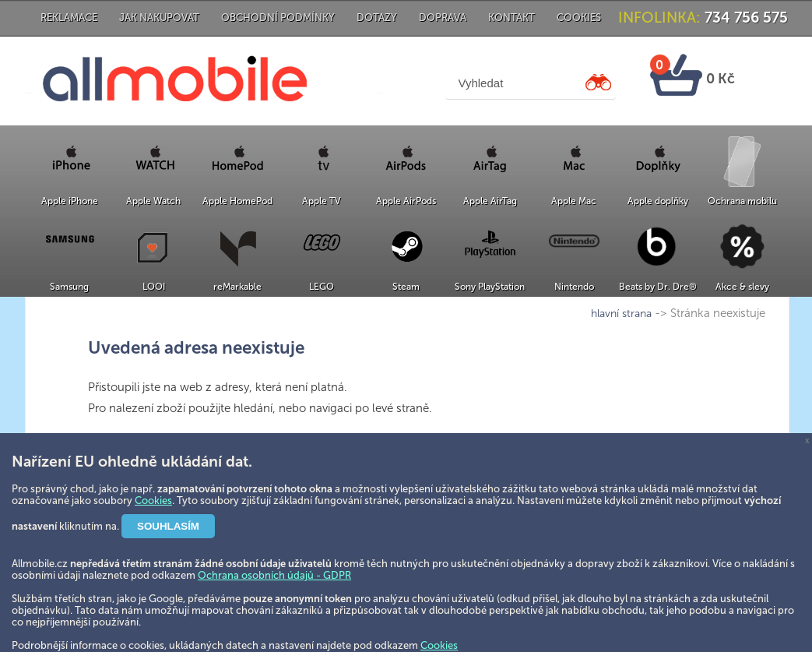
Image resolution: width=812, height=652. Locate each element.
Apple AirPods (406, 201)
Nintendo (574, 287)
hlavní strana (621, 314)
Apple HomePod (237, 201)
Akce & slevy (742, 287)
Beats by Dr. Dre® (658, 287)
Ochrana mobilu (742, 201)
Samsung (69, 287)
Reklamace (69, 18)
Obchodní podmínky (278, 18)
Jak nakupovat (159, 18)
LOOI (154, 287)
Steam (406, 287)
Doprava (443, 18)
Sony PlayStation (490, 287)
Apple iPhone (70, 201)
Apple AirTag (490, 201)
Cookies (579, 18)
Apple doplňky (658, 201)
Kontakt (511, 18)
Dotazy (377, 18)
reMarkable (237, 287)
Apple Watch (153, 201)
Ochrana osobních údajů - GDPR (274, 575)
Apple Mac (574, 201)
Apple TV (322, 201)
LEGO (322, 287)
